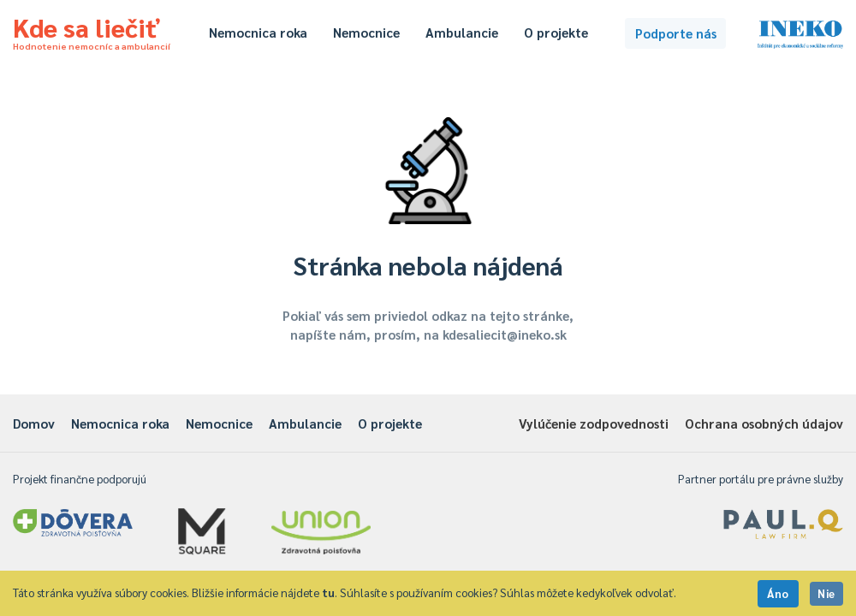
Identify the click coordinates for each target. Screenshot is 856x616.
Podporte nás (676, 33)
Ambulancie (462, 32)
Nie (826, 593)
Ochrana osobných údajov (764, 423)
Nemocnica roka (258, 32)
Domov (34, 423)
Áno (778, 593)
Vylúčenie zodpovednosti (594, 423)
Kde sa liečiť (92, 31)
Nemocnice (366, 32)
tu (328, 592)
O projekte (556, 32)
